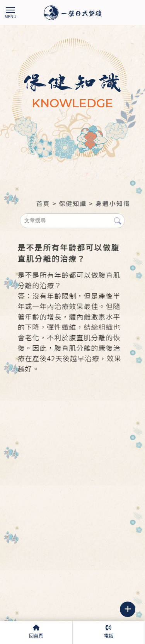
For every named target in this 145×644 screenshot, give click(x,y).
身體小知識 (113, 203)
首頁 (43, 203)
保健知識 (73, 203)
